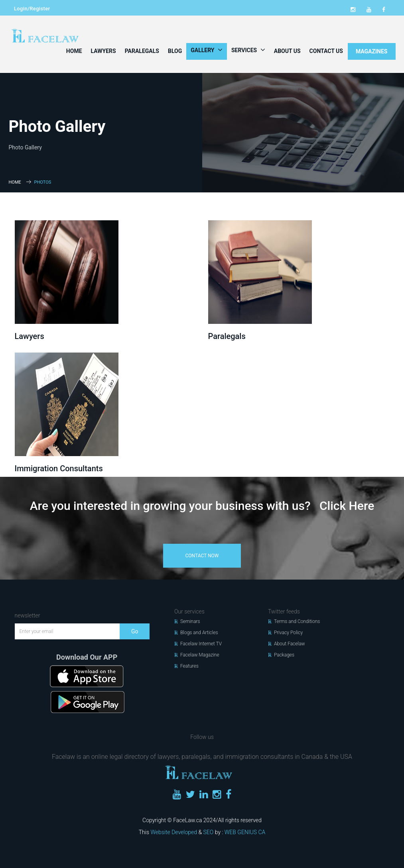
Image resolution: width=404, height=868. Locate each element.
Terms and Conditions (297, 621)
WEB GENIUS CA (245, 832)
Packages (284, 655)
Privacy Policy (288, 633)
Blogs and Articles (199, 633)
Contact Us (326, 51)
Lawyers (103, 51)
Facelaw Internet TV (201, 644)
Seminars (190, 621)
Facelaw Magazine (200, 655)
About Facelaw (290, 644)
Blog (175, 51)
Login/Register (32, 9)
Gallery (207, 50)
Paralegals (142, 51)
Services (248, 50)
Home (74, 51)
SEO (209, 832)
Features (189, 666)
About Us (287, 51)
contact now (202, 556)
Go (135, 631)
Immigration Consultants (59, 468)
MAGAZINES (372, 51)
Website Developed (174, 832)
